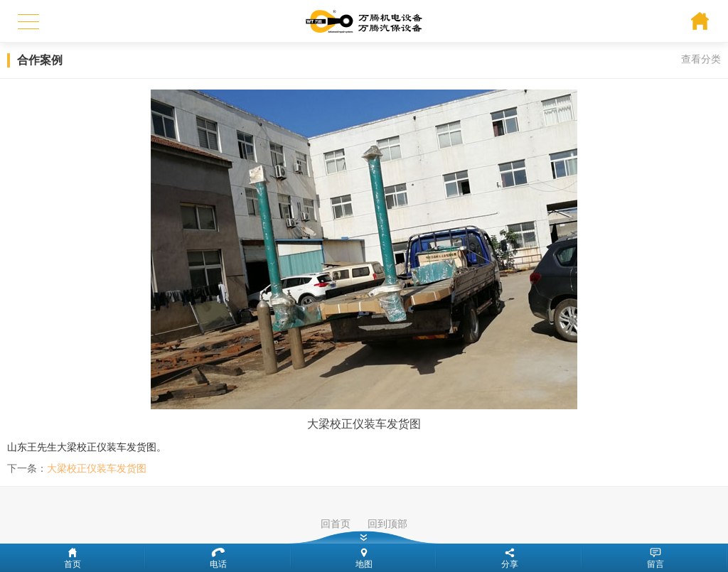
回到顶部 (387, 524)
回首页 (336, 524)
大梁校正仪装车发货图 (97, 468)
